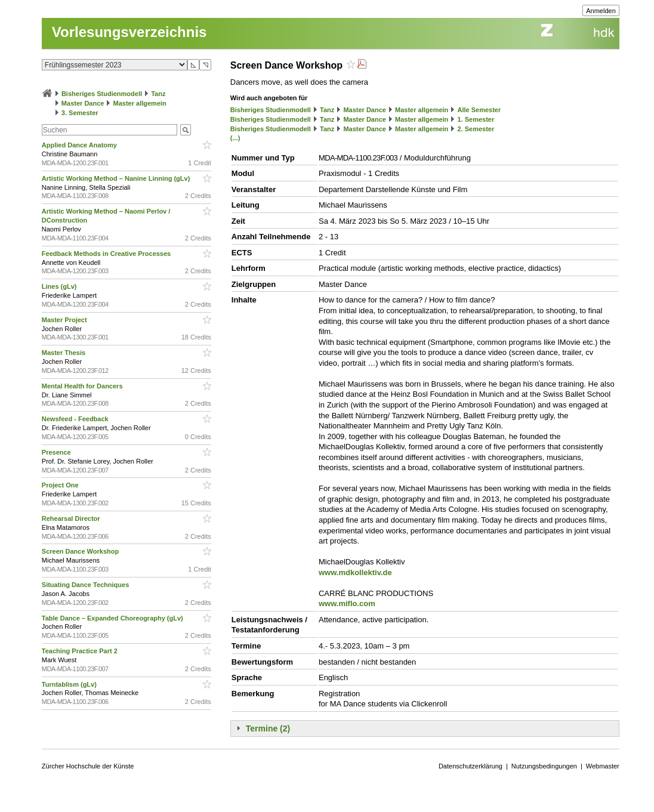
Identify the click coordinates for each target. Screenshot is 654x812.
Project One (61, 485)
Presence (57, 452)
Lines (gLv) (60, 286)
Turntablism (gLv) (70, 684)
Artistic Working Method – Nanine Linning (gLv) (117, 178)
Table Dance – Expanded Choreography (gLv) (113, 618)
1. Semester (476, 119)
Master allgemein (140, 103)
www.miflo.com (347, 603)
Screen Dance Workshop (81, 551)
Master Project (65, 320)
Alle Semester (479, 110)
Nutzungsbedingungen (544, 766)
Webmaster (603, 766)
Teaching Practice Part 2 (81, 651)
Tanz (158, 94)
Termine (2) (268, 728)
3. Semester (80, 113)
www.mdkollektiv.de (355, 572)
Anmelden (601, 11)
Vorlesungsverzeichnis (129, 32)
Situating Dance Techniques (87, 585)
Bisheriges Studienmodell (102, 94)
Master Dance (83, 103)
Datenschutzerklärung (471, 766)
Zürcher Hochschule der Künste (88, 766)
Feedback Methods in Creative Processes (107, 254)
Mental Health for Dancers (83, 386)
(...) (235, 138)
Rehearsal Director (72, 518)
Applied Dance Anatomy (80, 145)
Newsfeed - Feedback (76, 419)
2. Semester (476, 129)
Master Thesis (64, 353)
